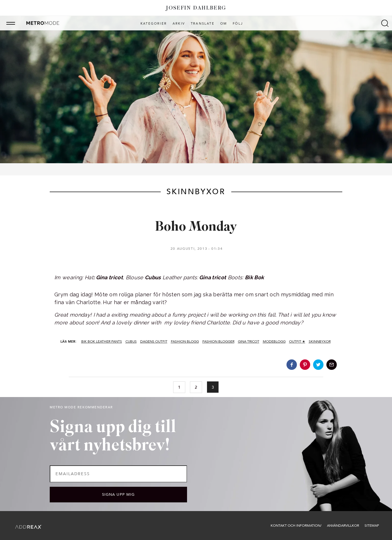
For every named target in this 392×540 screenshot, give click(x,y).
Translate (203, 24)
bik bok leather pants (102, 341)
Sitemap (372, 526)
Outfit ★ (297, 341)
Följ (238, 24)
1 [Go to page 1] (179, 387)
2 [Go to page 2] (196, 387)
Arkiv (179, 24)
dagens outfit (154, 341)
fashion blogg (185, 341)
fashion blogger (218, 341)
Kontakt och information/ (296, 526)
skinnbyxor (320, 341)
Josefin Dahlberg (196, 8)
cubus (131, 341)
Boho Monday (196, 227)
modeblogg (274, 341)
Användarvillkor (343, 526)
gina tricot (249, 341)
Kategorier (154, 24)
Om (224, 24)
